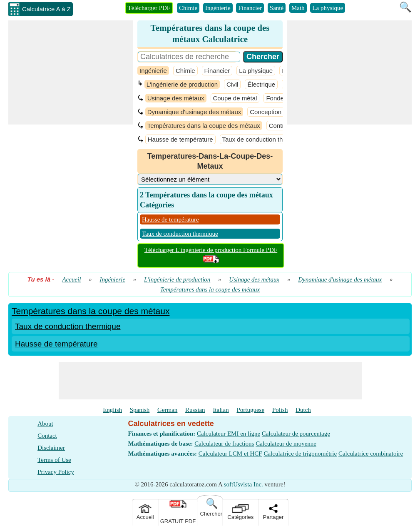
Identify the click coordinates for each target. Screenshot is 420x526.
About (45, 424)
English (112, 410)
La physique (328, 8)
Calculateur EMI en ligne (229, 434)
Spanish (140, 410)
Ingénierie (218, 8)
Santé (277, 8)
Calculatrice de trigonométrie (300, 454)
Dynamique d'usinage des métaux (194, 112)
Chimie (188, 8)
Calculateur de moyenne (286, 444)
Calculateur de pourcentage (296, 434)
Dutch (303, 410)
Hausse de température (180, 139)
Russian (195, 410)
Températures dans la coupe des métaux (204, 126)
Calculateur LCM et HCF (230, 454)
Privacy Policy (56, 472)
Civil (232, 84)
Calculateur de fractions (224, 444)
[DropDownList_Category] (210, 179)
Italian (221, 410)
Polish (280, 410)
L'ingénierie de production (182, 84)
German (167, 410)
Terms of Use (54, 460)
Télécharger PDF (149, 8)
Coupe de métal (235, 98)
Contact (47, 436)
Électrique (261, 84)
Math (298, 8)
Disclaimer (51, 448)
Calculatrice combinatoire (371, 454)
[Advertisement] (71, 72)
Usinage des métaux (176, 98)
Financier (250, 8)
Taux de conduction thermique (264, 139)
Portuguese (250, 410)
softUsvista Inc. (244, 484)
